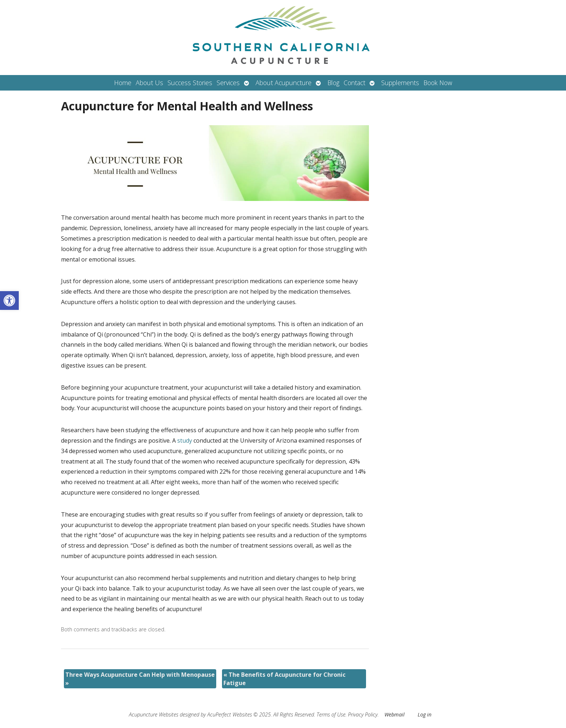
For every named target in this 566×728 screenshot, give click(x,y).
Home (123, 83)
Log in (425, 714)
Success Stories (190, 83)
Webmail (395, 714)
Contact (354, 83)
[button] (9, 301)
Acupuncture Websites (154, 714)
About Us (149, 83)
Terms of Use (331, 714)
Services (228, 83)
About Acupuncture (284, 83)
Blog (333, 83)
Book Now (438, 83)
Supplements (400, 83)
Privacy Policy (363, 714)
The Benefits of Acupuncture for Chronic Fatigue (284, 679)
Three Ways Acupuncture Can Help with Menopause (140, 679)
